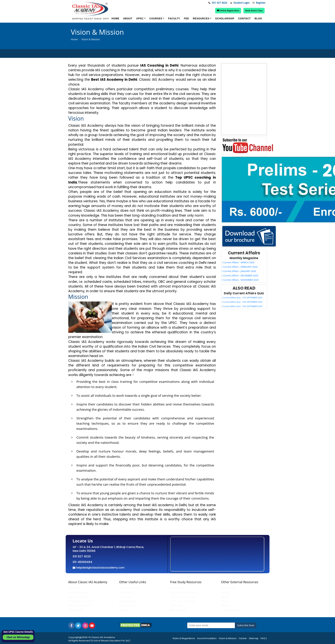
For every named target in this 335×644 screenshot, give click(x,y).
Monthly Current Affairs (184, 592)
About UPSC (228, 588)
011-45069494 (82, 562)
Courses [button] (156, 18)
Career (243, 638)
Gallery (225, 597)
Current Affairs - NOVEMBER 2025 (240, 280)
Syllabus (226, 605)
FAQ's (264, 638)
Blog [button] (258, 18)
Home (74, 39)
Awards (226, 592)
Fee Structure (76, 610)
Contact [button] (244, 18)
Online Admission (130, 588)
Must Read (177, 588)
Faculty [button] (174, 18)
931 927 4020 (218, 3)
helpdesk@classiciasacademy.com (100, 568)
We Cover (125, 610)
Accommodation (207, 638)
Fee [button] (186, 18)
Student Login (240, 3)
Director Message (79, 592)
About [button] (128, 18)
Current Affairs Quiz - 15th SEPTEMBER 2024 (242, 306)
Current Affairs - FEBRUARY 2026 (240, 267)
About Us (74, 588)
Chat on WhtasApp (18, 637)
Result (225, 601)
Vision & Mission (78, 597)
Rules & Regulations (184, 638)
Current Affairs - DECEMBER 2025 (240, 275)
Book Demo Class (254, 11)
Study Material (128, 601)
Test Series (126, 597)
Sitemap (254, 638)
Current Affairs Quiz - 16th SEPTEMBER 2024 (242, 302)
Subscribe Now (246, 625)
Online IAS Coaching (182, 601)
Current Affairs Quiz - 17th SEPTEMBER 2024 (242, 298)
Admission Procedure (81, 601)
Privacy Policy (127, 592)
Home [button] (115, 18)
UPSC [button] (140, 18)
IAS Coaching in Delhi (183, 597)
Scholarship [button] (225, 18)
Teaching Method (231, 610)
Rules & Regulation (80, 605)
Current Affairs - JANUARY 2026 (239, 271)
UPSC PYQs (177, 605)
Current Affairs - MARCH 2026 (238, 262)
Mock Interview (128, 605)
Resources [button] (201, 18)
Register (259, 3)
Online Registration (228, 11)
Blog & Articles (179, 610)
